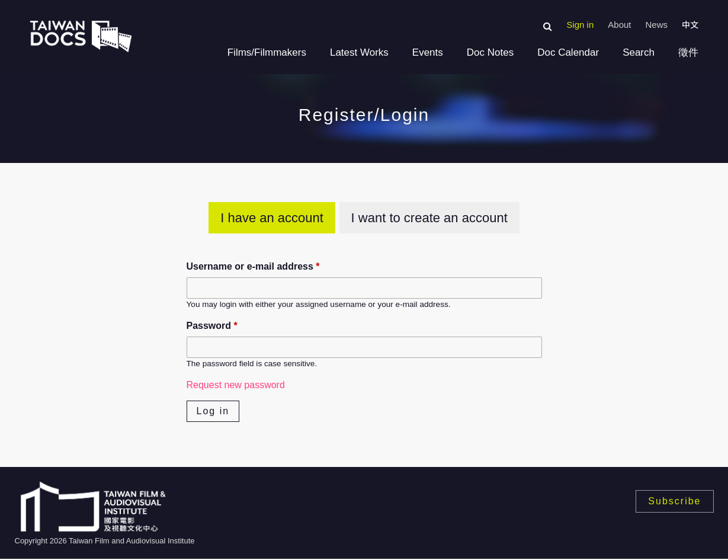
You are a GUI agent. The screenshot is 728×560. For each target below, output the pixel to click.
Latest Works (359, 52)
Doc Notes (490, 52)
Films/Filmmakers (267, 52)
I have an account (272, 218)
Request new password (236, 385)
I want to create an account (429, 218)
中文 (690, 25)
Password (212, 326)
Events (428, 52)
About (619, 25)
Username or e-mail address (253, 266)
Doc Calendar (568, 52)
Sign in (580, 25)
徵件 (688, 52)
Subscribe (674, 501)
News (656, 25)
